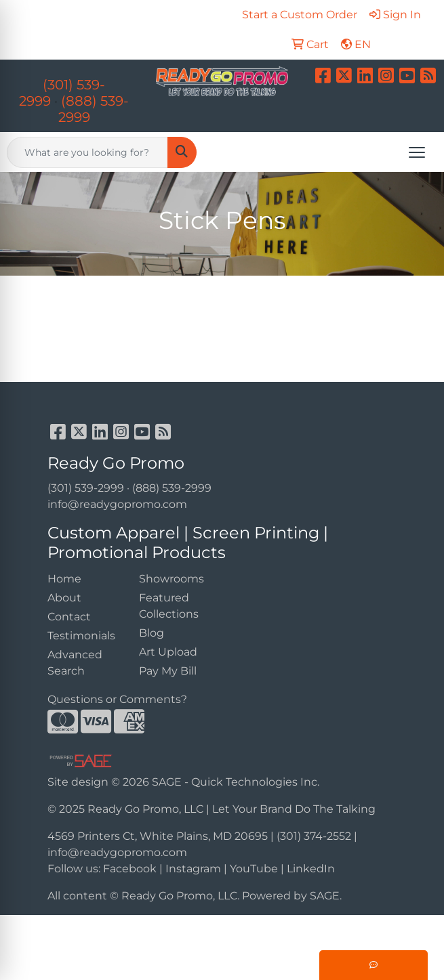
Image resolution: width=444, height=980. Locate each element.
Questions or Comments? (117, 699)
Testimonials (81, 636)
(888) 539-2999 (172, 488)
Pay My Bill (168, 671)
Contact (69, 617)
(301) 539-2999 (86, 488)
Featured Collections (169, 606)
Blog (152, 633)
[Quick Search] (87, 152)
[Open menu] (417, 152)
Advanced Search (75, 663)
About (64, 598)
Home (64, 579)
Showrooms (171, 579)
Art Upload (168, 652)
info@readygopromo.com (117, 504)
